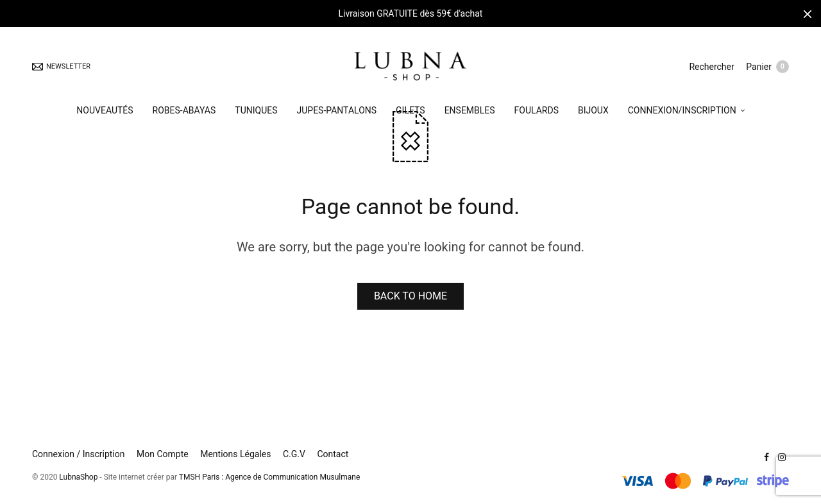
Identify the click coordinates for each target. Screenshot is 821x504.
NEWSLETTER (61, 68)
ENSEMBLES (470, 112)
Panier (767, 68)
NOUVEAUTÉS (105, 112)
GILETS (410, 112)
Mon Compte (163, 454)
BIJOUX (593, 112)
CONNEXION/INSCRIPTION (682, 112)
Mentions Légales (235, 454)
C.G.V (294, 454)
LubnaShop (78, 477)
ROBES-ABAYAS (184, 112)
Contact (333, 454)
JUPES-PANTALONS (337, 112)
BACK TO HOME (410, 296)
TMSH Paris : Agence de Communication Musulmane (269, 477)
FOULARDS (537, 112)
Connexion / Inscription (79, 454)
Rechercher (711, 67)
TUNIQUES (256, 112)
